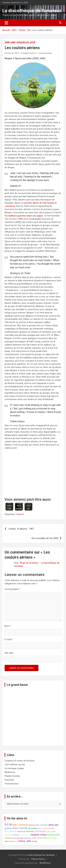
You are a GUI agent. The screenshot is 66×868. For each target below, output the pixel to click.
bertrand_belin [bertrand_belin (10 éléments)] (53, 835)
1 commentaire (45, 53)
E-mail (9, 639)
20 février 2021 (12, 53)
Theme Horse (38, 859)
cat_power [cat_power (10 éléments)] (33, 828)
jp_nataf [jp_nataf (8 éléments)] (52, 832)
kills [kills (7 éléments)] (39, 828)
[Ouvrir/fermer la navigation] (6, 23)
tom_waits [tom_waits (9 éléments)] (52, 838)
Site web (9, 653)
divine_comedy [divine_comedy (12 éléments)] (20, 828)
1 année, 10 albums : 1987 (21, 529)
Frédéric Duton (28, 53)
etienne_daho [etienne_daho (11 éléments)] (25, 841)
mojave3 (20, 514)
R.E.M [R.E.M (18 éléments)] (8, 825)
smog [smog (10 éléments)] (35, 841)
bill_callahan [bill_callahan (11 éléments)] (10, 831)
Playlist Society (12, 776)
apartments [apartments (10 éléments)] (25, 835)
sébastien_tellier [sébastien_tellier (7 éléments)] (34, 825)
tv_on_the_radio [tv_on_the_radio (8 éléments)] (18, 838)
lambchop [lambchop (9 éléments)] (21, 831)
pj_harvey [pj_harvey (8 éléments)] (8, 828)
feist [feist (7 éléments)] (16, 841)
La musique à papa (14, 768)
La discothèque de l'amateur (32, 11)
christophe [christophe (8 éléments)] (44, 825)
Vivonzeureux (11, 784)
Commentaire (12, 589)
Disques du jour (26, 42)
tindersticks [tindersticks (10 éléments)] (42, 838)
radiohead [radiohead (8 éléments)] (8, 838)
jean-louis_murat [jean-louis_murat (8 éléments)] (30, 838)
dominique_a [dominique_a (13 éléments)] (42, 831)
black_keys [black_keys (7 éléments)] (8, 835)
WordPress (45, 863)
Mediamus (10, 772)
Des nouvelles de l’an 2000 (45, 538)
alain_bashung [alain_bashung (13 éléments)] (20, 825)
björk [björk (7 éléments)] (53, 828)
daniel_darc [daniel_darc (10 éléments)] (53, 825)
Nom (8, 626)
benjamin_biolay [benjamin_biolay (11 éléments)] (38, 835)
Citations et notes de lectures (20, 761)
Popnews (9, 780)
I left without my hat (15, 765)
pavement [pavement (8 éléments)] (16, 835)
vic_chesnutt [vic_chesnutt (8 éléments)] (46, 828)
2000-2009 (10, 42)
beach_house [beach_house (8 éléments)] (9, 841)
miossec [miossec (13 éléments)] (30, 831)
